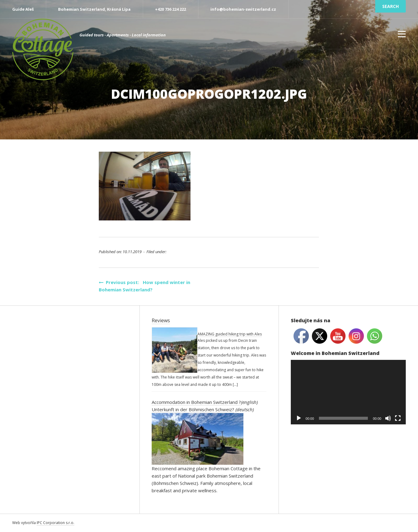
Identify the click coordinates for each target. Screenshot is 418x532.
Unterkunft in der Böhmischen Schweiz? (193, 409)
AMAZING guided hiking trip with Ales (230, 334)
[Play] (299, 418)
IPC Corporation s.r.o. (55, 523)
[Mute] (388, 418)
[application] (348, 392)
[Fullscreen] (398, 418)
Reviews (161, 320)
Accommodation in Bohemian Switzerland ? (196, 402)
